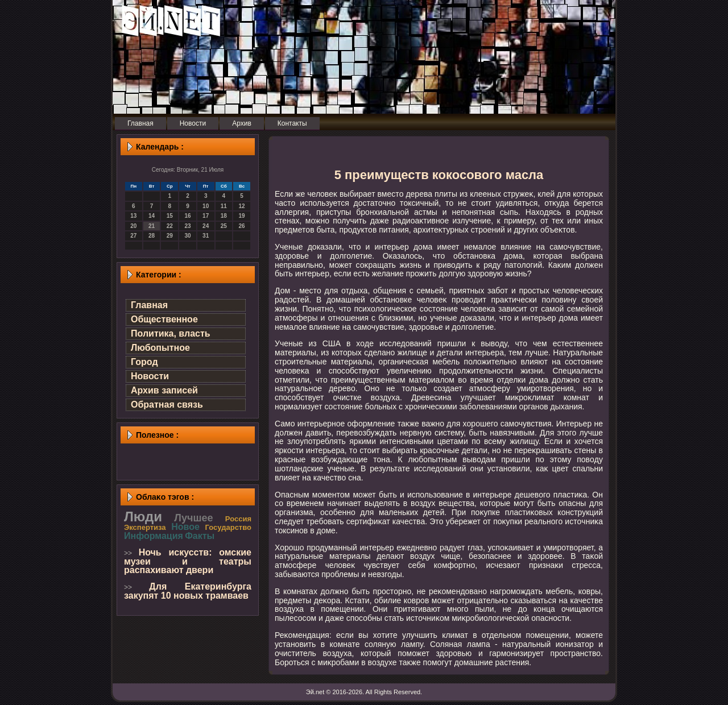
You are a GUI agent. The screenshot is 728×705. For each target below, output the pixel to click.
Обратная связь (167, 405)
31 (206, 236)
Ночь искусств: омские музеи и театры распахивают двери (188, 561)
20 (133, 226)
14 (152, 216)
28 (152, 236)
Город (144, 362)
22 (170, 226)
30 (187, 236)
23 (187, 226)
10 (206, 206)
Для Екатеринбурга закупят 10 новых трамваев (188, 591)
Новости (150, 376)
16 (187, 216)
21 (152, 226)
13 (133, 216)
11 (224, 206)
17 (206, 216)
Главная (149, 305)
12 (242, 206)
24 (206, 226)
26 (242, 226)
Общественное (164, 319)
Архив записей (164, 390)
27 (133, 236)
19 (242, 216)
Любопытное (160, 348)
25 (224, 226)
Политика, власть (171, 333)
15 (170, 216)
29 (170, 236)
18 (224, 216)
